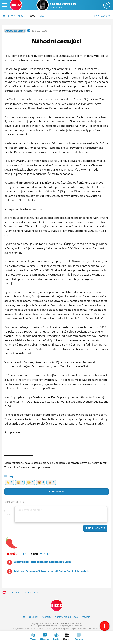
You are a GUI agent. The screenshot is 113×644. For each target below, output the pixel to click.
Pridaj (95, 528)
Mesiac (45, 554)
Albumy (22, 16)
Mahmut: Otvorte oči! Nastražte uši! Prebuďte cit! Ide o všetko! (53, 571)
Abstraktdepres (63, 6)
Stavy (12, 16)
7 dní (34, 554)
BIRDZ (4, 592)
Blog (33, 16)
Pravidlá (86, 617)
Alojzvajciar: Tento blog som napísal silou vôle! (42, 562)
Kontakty (46, 617)
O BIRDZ (34, 617)
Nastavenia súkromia (66, 617)
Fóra (41, 16)
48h (26, 554)
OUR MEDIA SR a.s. (60, 623)
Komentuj (56, 492)
